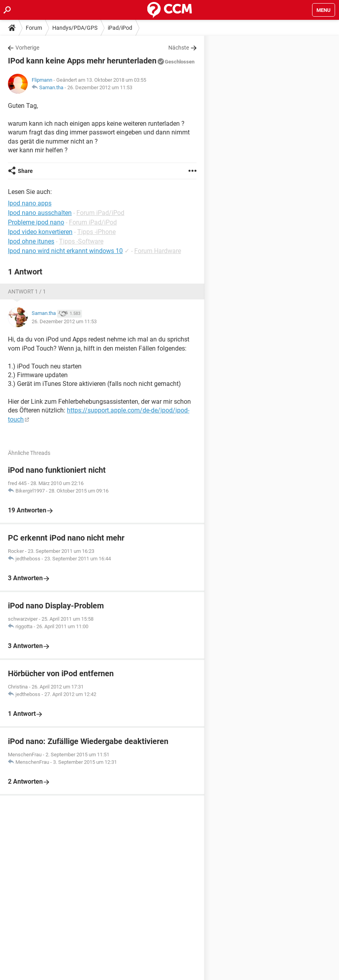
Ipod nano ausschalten (40, 213)
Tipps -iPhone (96, 232)
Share (25, 171)
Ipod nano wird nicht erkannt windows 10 (65, 251)
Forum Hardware (158, 251)
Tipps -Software (81, 241)
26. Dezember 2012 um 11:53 (100, 87)
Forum (34, 28)
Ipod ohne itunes (31, 241)
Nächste (179, 48)
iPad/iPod (120, 28)
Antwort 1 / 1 (27, 292)
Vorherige (27, 48)
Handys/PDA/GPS (75, 28)
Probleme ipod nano (36, 222)
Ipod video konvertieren (40, 232)
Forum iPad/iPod (100, 213)
